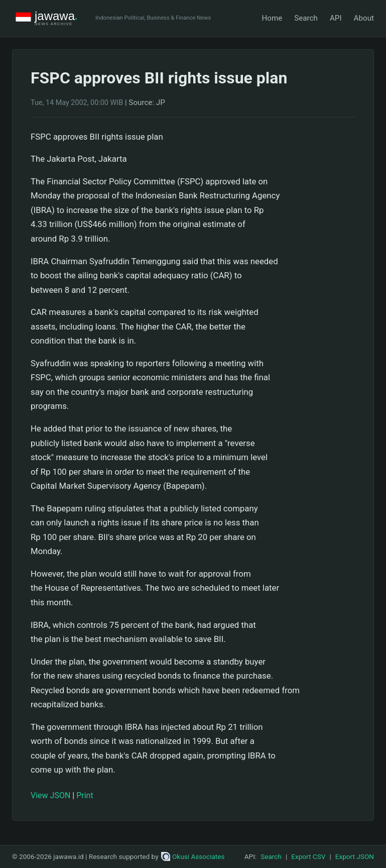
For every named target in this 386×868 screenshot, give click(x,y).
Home (272, 18)
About (364, 18)
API (336, 18)
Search (306, 18)
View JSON (50, 795)
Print (85, 795)
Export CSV (308, 856)
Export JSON (355, 856)
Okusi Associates (193, 856)
